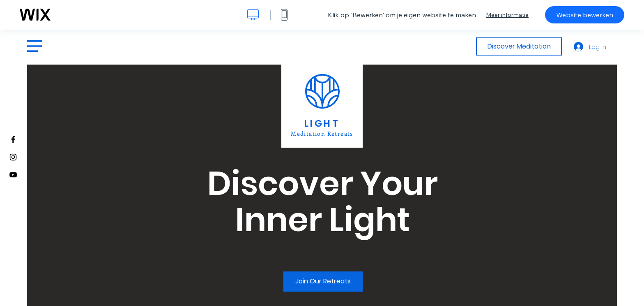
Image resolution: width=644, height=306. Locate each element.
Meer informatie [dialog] (507, 15)
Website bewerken (585, 15)
